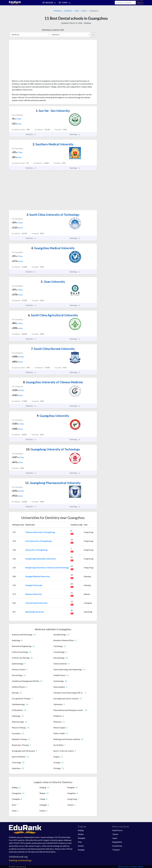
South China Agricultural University (53, 315)
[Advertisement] (30, 61)
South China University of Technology (53, 215)
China (84, 11)
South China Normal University (53, 349)
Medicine (57, 11)
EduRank (87, 23)
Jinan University (53, 282)
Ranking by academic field (53, 30)
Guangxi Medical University (38, 576)
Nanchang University (35, 612)
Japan (115, 838)
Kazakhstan (117, 846)
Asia (77, 11)
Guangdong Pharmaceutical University (53, 483)
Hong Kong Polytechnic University (41, 559)
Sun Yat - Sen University (53, 111)
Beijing (81, 830)
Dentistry (68, 11)
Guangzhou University (53, 416)
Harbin (81, 846)
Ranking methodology (20, 860)
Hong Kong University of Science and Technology (47, 568)
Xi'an (80, 842)
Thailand (116, 850)
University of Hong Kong (36, 550)
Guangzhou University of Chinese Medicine (53, 382)
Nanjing (81, 850)
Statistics (31, 134)
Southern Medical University (53, 144)
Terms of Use (123, 866)
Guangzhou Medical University (53, 248)
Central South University (36, 603)
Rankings (75, 134)
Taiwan (115, 834)
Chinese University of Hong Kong (40, 532)
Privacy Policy (137, 866)
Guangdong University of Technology (53, 449)
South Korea (117, 830)
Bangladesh (117, 842)
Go (93, 34)
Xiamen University (34, 594)
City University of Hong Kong (38, 541)
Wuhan (81, 834)
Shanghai (81, 838)
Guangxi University (34, 585)
